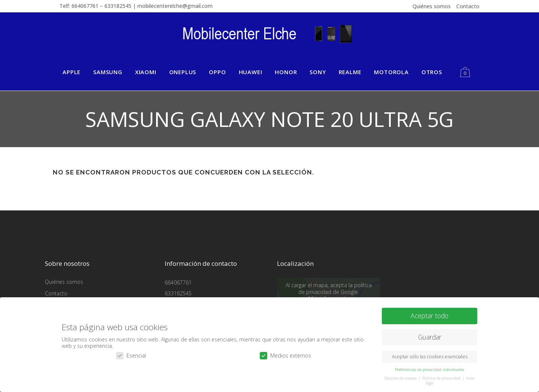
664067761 (178, 282)
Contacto (468, 6)
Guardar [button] (430, 337)
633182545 (178, 293)
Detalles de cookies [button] (401, 378)
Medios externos (285, 355)
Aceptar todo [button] (430, 315)
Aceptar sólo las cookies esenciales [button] (430, 356)
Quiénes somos (432, 6)
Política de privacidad (442, 378)
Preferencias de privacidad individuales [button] (430, 369)
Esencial (131, 355)
